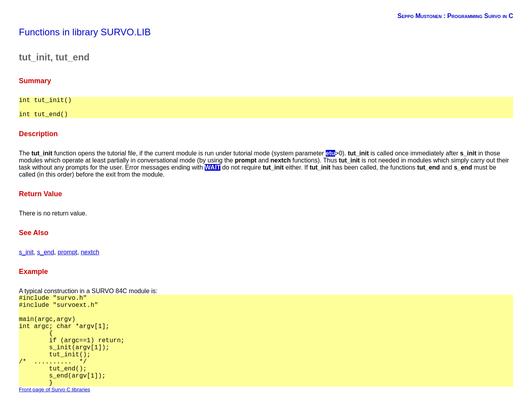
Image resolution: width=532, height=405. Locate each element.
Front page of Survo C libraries (55, 389)
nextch (90, 252)
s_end (46, 252)
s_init (26, 252)
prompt (68, 252)
